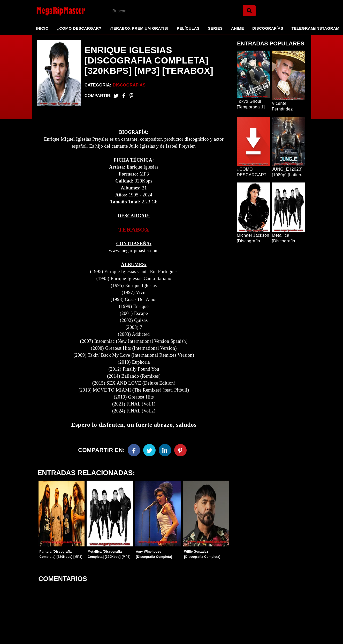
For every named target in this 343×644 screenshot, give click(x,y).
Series (215, 28)
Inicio (42, 28)
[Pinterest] (131, 96)
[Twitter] (116, 96)
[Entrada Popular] (253, 74)
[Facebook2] (124, 96)
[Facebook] (134, 451)
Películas (188, 28)
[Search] (249, 11)
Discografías (268, 28)
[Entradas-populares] (61, 515)
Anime (238, 28)
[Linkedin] (165, 451)
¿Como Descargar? (79, 28)
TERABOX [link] (134, 230)
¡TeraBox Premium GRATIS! (139, 28)
